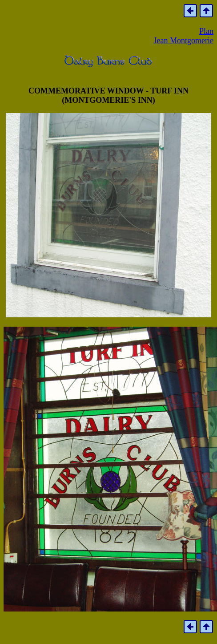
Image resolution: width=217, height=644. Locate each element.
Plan (206, 31)
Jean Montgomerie (184, 41)
